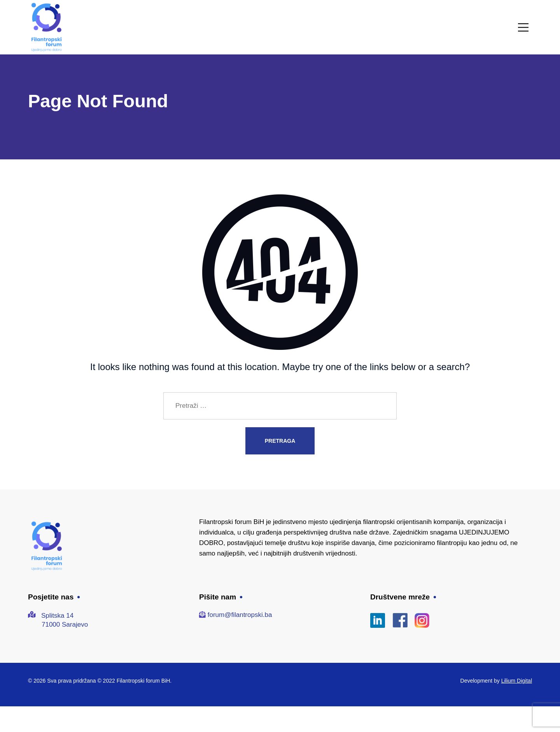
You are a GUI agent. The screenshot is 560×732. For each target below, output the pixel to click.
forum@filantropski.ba (240, 615)
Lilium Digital (517, 681)
